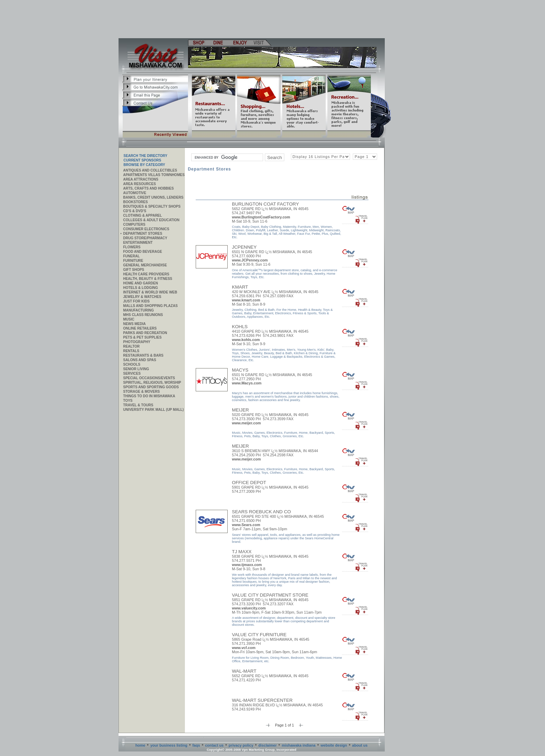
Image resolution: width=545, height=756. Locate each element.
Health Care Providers (146, 274)
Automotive (135, 193)
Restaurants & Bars (143, 355)
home (140, 745)
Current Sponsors (142, 160)
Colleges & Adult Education (151, 220)
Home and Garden (140, 283)
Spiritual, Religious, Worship (152, 383)
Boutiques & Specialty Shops (152, 206)
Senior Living (136, 369)
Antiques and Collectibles (150, 170)
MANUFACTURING (138, 310)
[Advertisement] (252, 19)
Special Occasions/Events (149, 378)
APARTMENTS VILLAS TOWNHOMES (154, 175)
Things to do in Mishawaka (149, 396)
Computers (134, 225)
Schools (132, 364)
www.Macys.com (247, 383)
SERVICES (132, 373)
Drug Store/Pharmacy (145, 238)
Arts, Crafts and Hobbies (148, 188)
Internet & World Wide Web (150, 292)
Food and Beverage (143, 252)
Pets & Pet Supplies (142, 337)
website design (334, 745)
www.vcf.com (244, 648)
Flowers (132, 247)
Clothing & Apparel (143, 215)
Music (129, 319)
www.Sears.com (246, 525)
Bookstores (135, 202)
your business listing (169, 745)
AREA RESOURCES (139, 184)
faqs (196, 745)
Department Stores (143, 234)
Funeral (131, 256)
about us (360, 745)
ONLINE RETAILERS (140, 328)
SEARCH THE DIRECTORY (145, 156)
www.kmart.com (246, 300)
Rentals (131, 351)
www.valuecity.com (249, 608)
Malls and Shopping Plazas (150, 306)
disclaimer (267, 745)
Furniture (133, 261)
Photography (137, 342)
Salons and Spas (140, 360)
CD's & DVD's (135, 211)
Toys (128, 401)
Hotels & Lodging (140, 288)
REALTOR (131, 346)
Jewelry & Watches (142, 297)
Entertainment (138, 243)
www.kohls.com (246, 340)
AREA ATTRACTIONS (141, 179)
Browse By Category (144, 165)
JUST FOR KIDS (136, 301)
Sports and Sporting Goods (151, 387)
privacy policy (241, 745)
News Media (134, 324)
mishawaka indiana (299, 745)
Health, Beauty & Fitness (148, 279)
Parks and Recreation (145, 333)
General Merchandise (145, 265)
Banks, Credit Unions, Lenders (153, 197)
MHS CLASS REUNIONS (143, 315)
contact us (214, 745)
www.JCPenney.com (250, 260)
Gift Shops (134, 270)
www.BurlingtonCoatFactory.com (261, 217)
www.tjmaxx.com (247, 565)
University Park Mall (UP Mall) (153, 410)
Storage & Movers (141, 392)
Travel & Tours (138, 405)
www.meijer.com (246, 423)
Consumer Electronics (146, 229)
